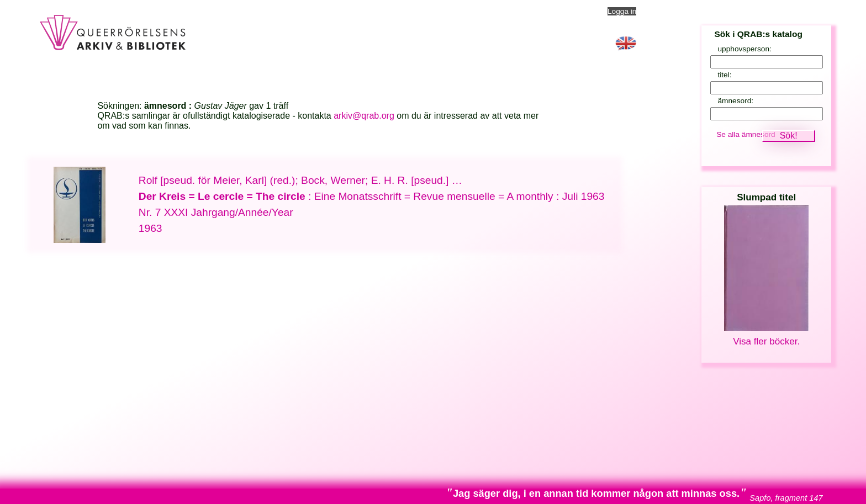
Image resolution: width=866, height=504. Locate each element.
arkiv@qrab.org (364, 116)
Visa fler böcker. (766, 341)
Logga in (622, 11)
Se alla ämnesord (746, 134)
